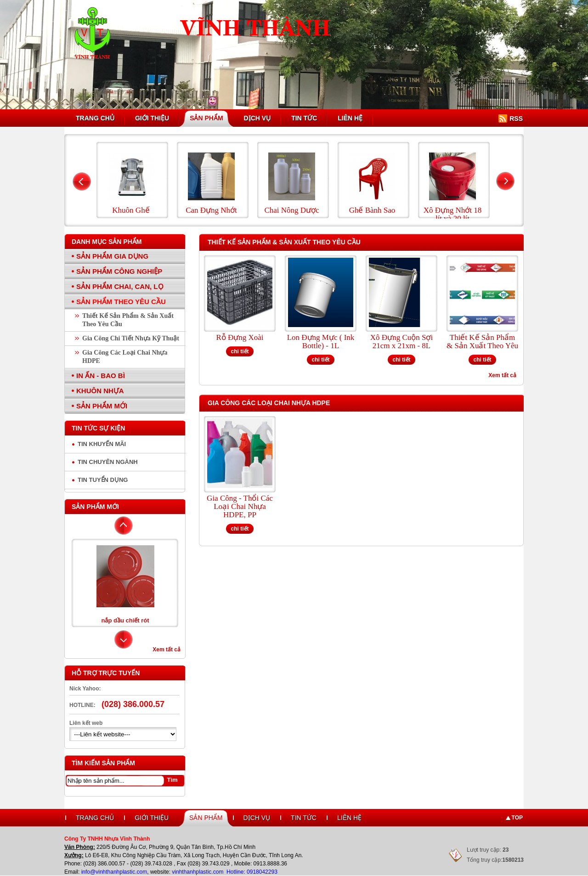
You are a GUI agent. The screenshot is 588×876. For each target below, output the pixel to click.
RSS (516, 119)
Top (517, 818)
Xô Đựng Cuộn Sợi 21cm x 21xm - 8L (401, 342)
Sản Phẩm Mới (102, 406)
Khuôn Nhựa (100, 391)
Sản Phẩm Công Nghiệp (119, 271)
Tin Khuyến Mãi (102, 444)
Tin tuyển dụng (103, 480)
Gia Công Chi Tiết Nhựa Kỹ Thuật (131, 338)
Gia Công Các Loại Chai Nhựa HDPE (125, 357)
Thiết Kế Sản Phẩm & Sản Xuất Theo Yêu (482, 342)
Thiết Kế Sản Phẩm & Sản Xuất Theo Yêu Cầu (128, 320)
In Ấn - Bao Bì (101, 376)
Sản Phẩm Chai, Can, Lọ (120, 286)
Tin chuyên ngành (108, 462)
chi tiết (240, 351)
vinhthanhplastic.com (198, 872)
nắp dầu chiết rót (125, 620)
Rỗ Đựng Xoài (240, 338)
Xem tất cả (167, 650)
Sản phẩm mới (95, 507)
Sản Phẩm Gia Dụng (112, 256)
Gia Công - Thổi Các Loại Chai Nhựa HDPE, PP (240, 507)
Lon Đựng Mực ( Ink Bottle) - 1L (321, 342)
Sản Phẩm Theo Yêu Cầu (121, 302)
